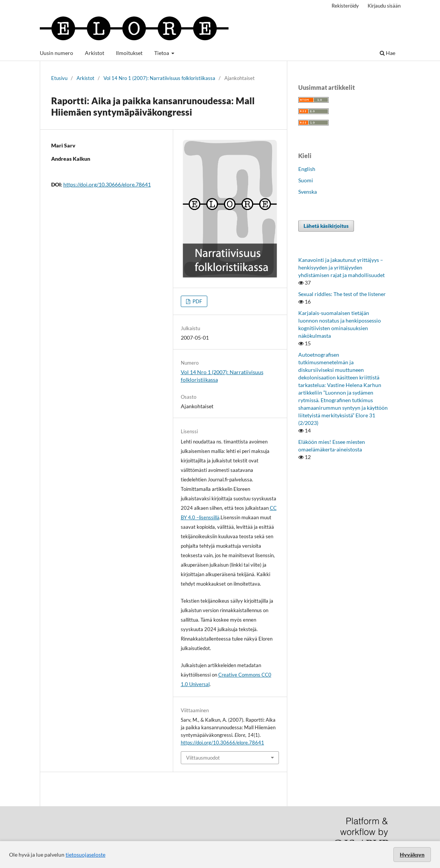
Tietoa (162, 53)
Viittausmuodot (203, 758)
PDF (197, 301)
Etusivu (59, 78)
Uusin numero (56, 53)
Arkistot (95, 53)
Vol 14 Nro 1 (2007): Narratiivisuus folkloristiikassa (159, 78)
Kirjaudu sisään (384, 6)
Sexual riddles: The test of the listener (342, 294)
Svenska (308, 192)
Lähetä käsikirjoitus (326, 226)
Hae (388, 53)
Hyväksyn (412, 855)
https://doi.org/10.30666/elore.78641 (107, 184)
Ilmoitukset (129, 53)
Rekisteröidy (345, 6)
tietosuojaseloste (85, 855)
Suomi (306, 180)
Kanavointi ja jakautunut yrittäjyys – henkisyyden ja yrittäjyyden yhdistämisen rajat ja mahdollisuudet (341, 267)
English (307, 169)
